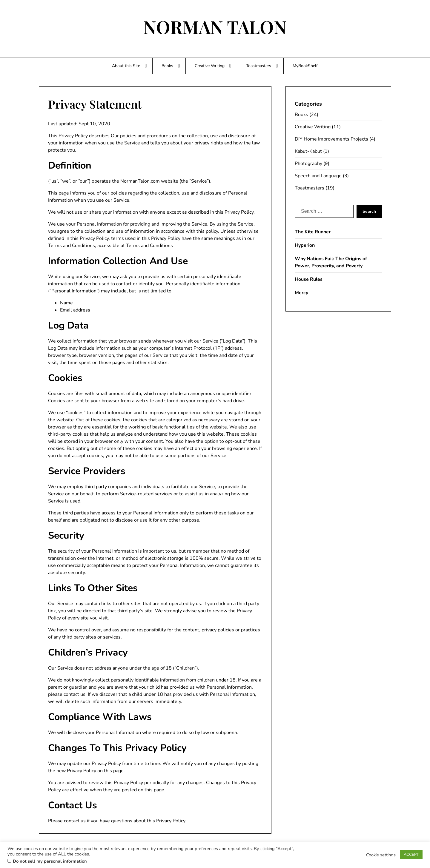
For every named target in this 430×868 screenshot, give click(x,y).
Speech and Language (318, 176)
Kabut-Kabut (308, 151)
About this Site (126, 66)
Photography (308, 164)
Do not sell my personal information (50, 861)
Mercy (301, 293)
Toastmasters (259, 66)
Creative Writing (210, 66)
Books (167, 66)
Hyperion (305, 245)
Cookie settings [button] (381, 855)
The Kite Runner (313, 232)
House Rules (309, 279)
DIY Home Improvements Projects (331, 139)
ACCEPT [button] (411, 855)
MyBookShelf (305, 66)
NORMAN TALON (215, 27)
